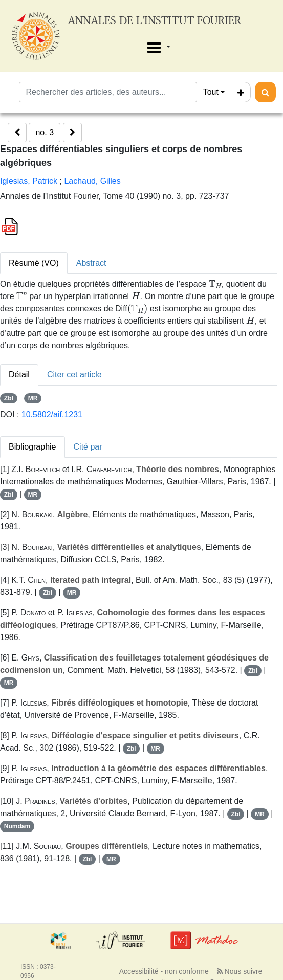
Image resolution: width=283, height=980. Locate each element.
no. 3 (45, 132)
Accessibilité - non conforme (164, 971)
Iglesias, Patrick (29, 181)
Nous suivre (240, 971)
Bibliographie (32, 447)
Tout (211, 92)
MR (33, 398)
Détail (19, 375)
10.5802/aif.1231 (52, 414)
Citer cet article (74, 375)
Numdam (17, 826)
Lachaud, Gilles (92, 181)
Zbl (9, 398)
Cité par (88, 447)
